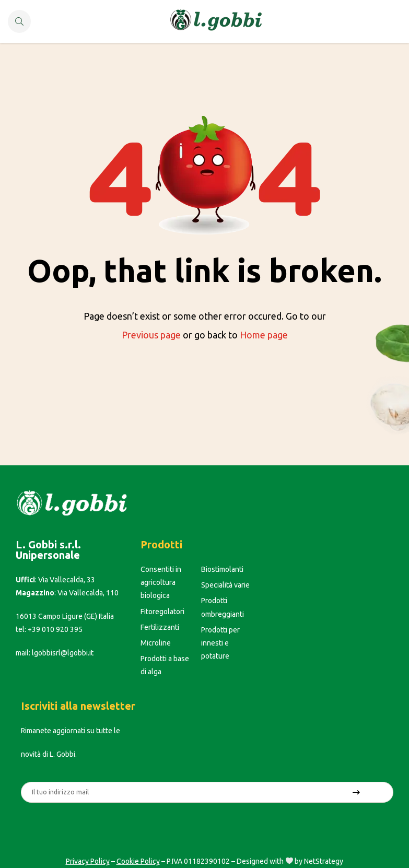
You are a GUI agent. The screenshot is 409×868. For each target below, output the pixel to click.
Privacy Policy (88, 861)
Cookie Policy (138, 861)
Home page (264, 335)
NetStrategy (324, 861)
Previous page (151, 335)
